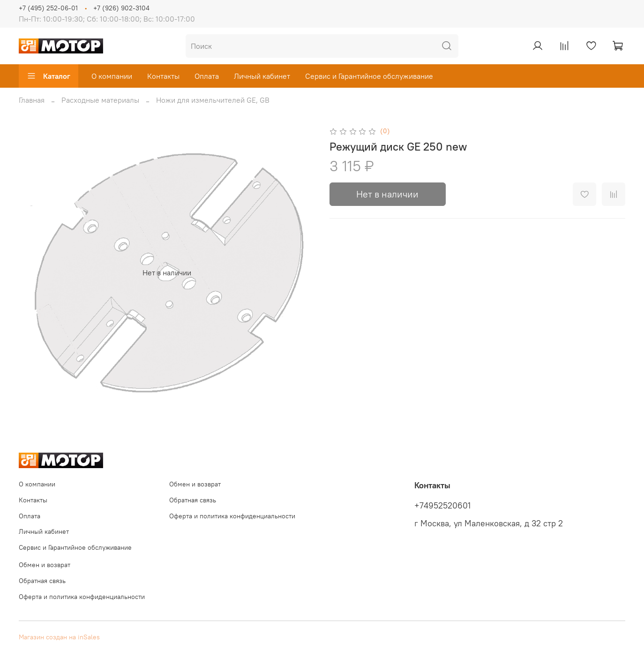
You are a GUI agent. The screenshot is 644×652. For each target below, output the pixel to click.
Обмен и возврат (195, 484)
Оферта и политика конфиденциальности (232, 516)
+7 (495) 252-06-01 (48, 8)
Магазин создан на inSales (59, 637)
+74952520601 (442, 506)
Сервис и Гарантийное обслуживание (369, 76)
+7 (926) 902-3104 (121, 8)
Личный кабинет (262, 76)
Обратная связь (193, 500)
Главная (32, 100)
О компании (112, 76)
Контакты (163, 76)
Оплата (207, 76)
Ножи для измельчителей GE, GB (213, 100)
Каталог (49, 76)
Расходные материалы (100, 100)
